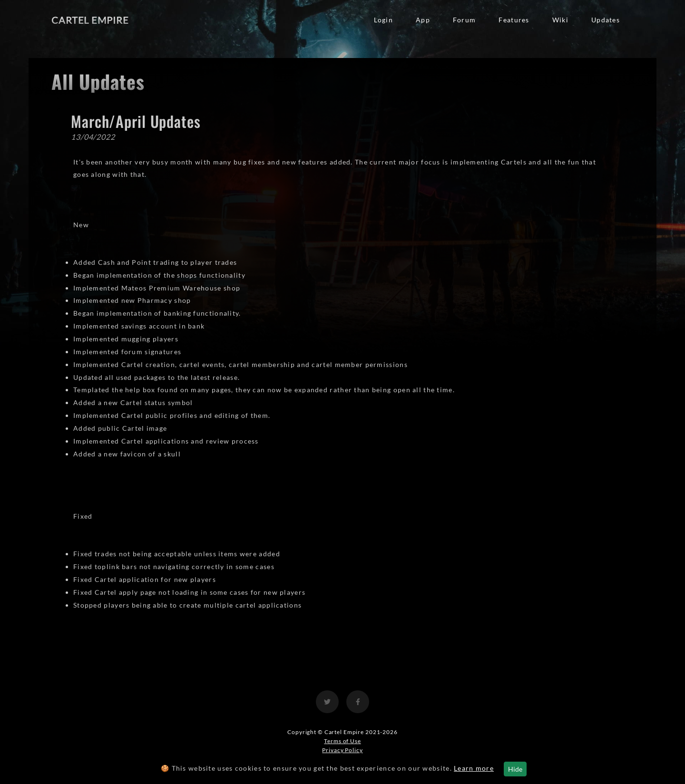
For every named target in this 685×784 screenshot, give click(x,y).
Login (383, 20)
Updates (606, 20)
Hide (515, 769)
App (423, 20)
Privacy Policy (342, 750)
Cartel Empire (90, 20)
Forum (464, 20)
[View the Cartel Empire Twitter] (327, 702)
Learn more (474, 768)
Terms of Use (342, 741)
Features (514, 20)
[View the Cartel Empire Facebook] (358, 702)
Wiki (560, 20)
